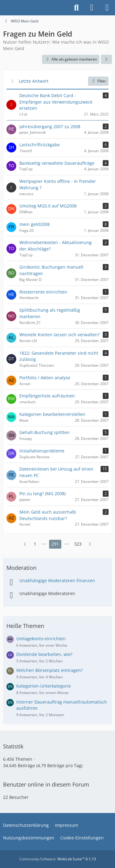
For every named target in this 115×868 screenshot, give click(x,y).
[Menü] (107, 8)
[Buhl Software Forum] (3, 8)
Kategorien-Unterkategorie (44, 686)
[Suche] (76, 8)
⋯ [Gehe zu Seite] (44, 544)
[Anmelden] (92, 8)
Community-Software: (58, 859)
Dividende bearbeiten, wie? (44, 654)
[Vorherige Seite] (25, 544)
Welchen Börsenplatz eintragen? (50, 670)
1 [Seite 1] (35, 544)
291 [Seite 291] (55, 544)
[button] (106, 59)
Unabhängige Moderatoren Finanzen (57, 580)
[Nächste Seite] (90, 544)
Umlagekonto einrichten (41, 639)
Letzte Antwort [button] (34, 81)
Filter (98, 81)
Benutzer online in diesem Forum (46, 784)
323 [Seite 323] (78, 544)
